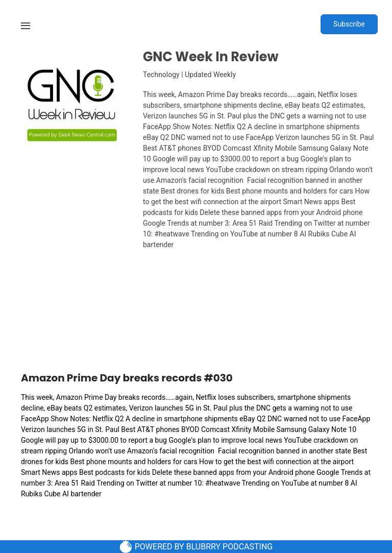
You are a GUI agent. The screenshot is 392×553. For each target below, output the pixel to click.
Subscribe (349, 24)
